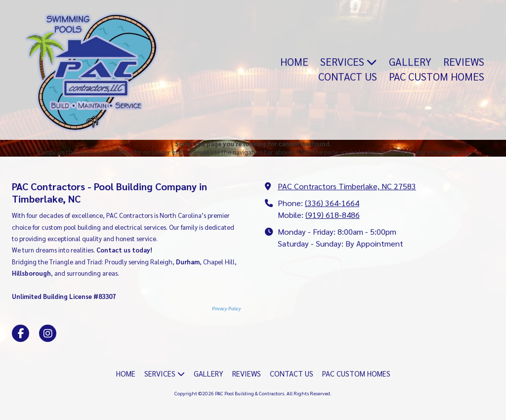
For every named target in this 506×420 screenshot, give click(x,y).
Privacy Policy (227, 308)
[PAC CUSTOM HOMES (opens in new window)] (437, 77)
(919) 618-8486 (333, 215)
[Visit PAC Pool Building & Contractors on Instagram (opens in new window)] (48, 333)
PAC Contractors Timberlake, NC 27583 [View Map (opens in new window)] (347, 186)
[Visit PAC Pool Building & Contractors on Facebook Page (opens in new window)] (21, 333)
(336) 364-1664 (332, 203)
